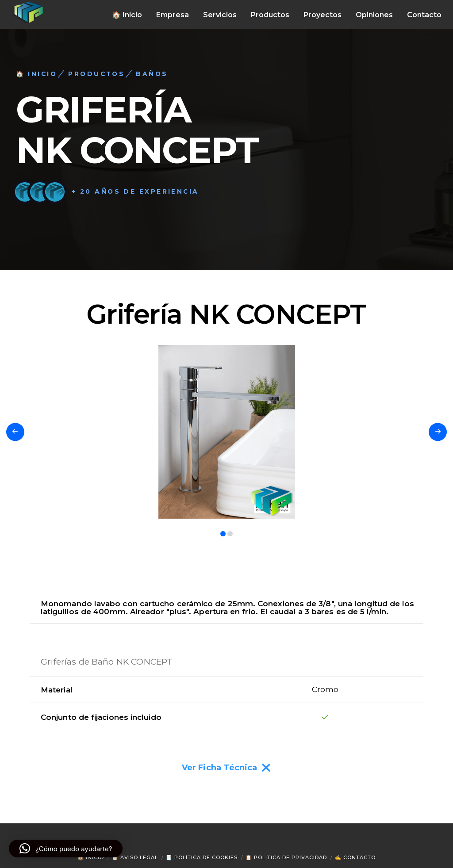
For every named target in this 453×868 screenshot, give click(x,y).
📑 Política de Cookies (202, 857)
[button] (66, 849)
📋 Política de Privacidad (286, 857)
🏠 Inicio (91, 857)
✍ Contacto (355, 857)
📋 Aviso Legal (135, 857)
